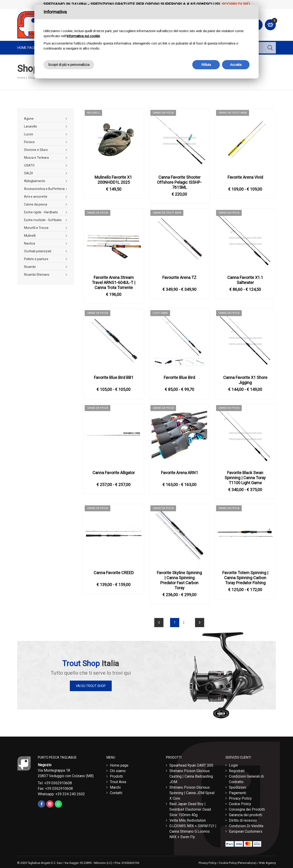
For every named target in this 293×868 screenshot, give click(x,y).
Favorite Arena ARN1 (179, 473)
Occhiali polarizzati (38, 251)
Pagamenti (237, 793)
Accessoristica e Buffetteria (44, 189)
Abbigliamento (35, 181)
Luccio (29, 134)
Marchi (115, 787)
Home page (27, 48)
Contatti (116, 793)
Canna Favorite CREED (114, 573)
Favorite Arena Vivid (245, 177)
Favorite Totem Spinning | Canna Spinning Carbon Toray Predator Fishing (245, 578)
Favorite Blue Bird (179, 377)
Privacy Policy (240, 798)
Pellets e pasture (36, 259)
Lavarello (31, 126)
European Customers (246, 831)
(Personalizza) (247, 863)
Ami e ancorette (36, 197)
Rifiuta (206, 65)
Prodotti (116, 776)
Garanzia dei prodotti (246, 815)
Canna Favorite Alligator (114, 473)
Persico (29, 142)
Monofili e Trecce (36, 228)
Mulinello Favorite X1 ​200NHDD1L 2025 (114, 180)
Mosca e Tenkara (36, 158)
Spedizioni (237, 787)
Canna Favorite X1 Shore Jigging (245, 380)
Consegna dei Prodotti (247, 809)
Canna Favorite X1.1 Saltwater (245, 280)
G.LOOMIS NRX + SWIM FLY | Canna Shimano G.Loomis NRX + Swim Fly (193, 831)
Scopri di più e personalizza (69, 65)
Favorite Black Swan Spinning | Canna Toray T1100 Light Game (245, 478)
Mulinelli (30, 236)
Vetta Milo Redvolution (188, 820)
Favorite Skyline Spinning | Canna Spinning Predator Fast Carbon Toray (179, 580)
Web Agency (267, 863)
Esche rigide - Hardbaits (41, 212)
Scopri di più (236, 4)
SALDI (28, 173)
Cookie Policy (240, 804)
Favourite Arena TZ (179, 277)
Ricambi (30, 267)
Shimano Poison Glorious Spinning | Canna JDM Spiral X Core (192, 793)
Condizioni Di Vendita (246, 826)
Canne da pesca (36, 204)
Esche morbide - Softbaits (43, 220)
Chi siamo (118, 771)
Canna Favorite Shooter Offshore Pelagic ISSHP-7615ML (179, 182)
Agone (29, 119)
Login (233, 765)
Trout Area (118, 782)
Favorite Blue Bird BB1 (114, 377)
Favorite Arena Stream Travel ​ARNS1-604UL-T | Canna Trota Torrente (114, 282)
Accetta (236, 65)
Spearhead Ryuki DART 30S (191, 765)
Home (21, 78)
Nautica (30, 243)
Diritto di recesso (243, 820)
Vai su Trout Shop (91, 686)
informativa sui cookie (83, 36)
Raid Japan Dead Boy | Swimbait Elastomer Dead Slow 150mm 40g (190, 809)
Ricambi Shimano (37, 275)
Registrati (237, 771)
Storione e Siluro (36, 150)
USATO (29, 165)
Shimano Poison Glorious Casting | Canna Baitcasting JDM (191, 776)
